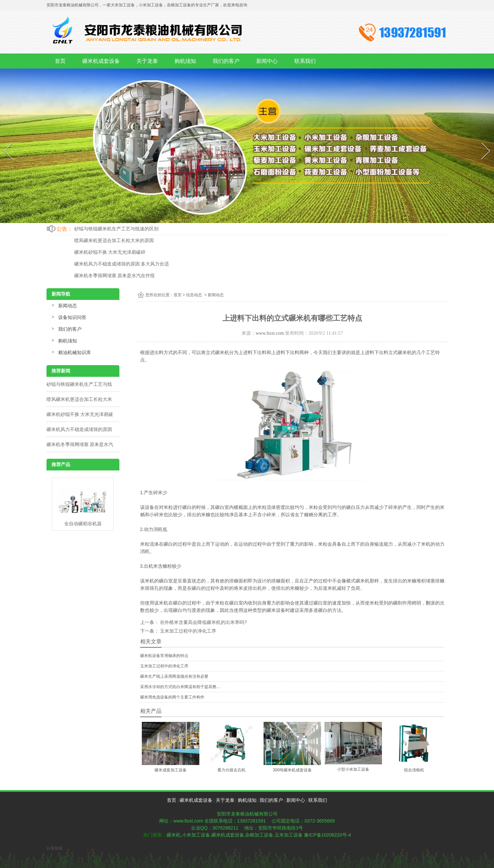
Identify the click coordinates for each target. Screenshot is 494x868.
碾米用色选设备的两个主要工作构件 (172, 697)
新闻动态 (68, 306)
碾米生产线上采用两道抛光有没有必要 (174, 676)
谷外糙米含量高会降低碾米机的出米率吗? (203, 622)
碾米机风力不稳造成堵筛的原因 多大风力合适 (122, 264)
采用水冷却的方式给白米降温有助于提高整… (180, 687)
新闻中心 (267, 61)
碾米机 (174, 835)
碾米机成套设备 (101, 61)
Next (481, 141)
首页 (60, 61)
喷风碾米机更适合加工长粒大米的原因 (114, 240)
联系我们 (305, 61)
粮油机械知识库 (75, 352)
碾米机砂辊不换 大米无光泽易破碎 (110, 252)
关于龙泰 (147, 61)
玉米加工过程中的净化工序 (188, 631)
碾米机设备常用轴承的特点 (164, 656)
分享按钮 (55, 848)
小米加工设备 (196, 835)
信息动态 (194, 295)
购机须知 (185, 61)
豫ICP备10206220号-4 (327, 835)
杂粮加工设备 (259, 835)
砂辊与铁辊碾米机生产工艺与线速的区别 (116, 229)
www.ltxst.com (270, 333)
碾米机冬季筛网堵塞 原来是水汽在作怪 (115, 276)
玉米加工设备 (289, 835)
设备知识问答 (72, 317)
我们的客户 (226, 61)
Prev (4, 141)
